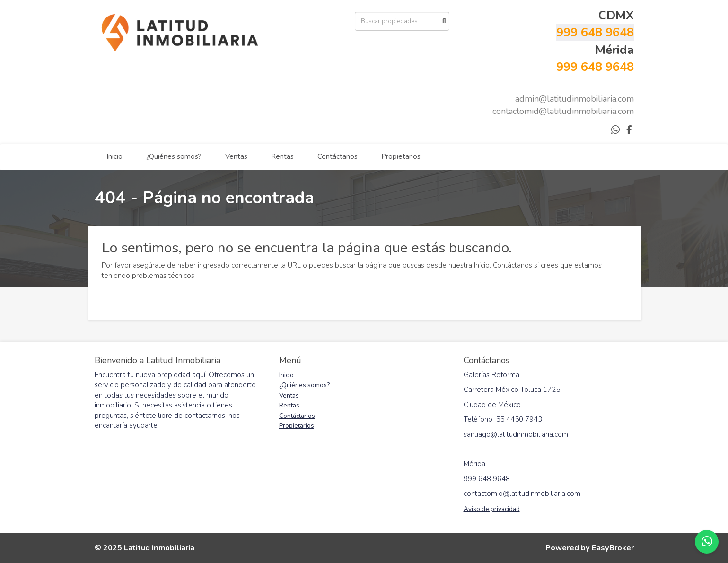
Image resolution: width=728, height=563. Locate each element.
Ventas (236, 156)
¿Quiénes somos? (174, 156)
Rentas (282, 156)
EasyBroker (613, 548)
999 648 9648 (595, 32)
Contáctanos (338, 156)
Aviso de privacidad (492, 509)
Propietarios (401, 156)
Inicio (114, 156)
